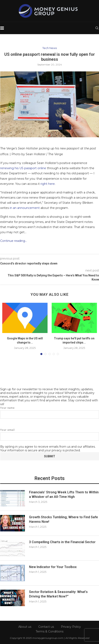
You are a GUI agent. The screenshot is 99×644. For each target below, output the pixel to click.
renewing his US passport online (23, 168)
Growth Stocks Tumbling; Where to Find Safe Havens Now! (63, 519)
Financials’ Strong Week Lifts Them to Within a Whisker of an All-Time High (64, 494)
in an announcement (25, 208)
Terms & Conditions (49, 631)
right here (48, 184)
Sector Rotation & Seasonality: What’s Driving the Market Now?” (58, 594)
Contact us (46, 627)
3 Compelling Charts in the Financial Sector (62, 542)
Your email (50, 435)
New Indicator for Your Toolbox (53, 567)
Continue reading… (14, 241)
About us (25, 627)
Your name (50, 413)
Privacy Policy (71, 627)
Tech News (50, 48)
